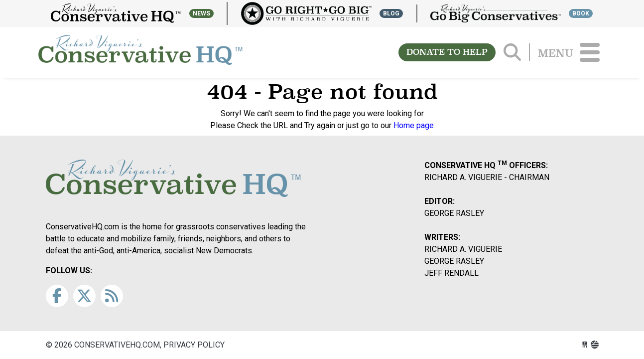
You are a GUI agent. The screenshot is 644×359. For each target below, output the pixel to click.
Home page (414, 125)
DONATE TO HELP (447, 52)
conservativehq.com (140, 52)
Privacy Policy (194, 345)
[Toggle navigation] (590, 52)
